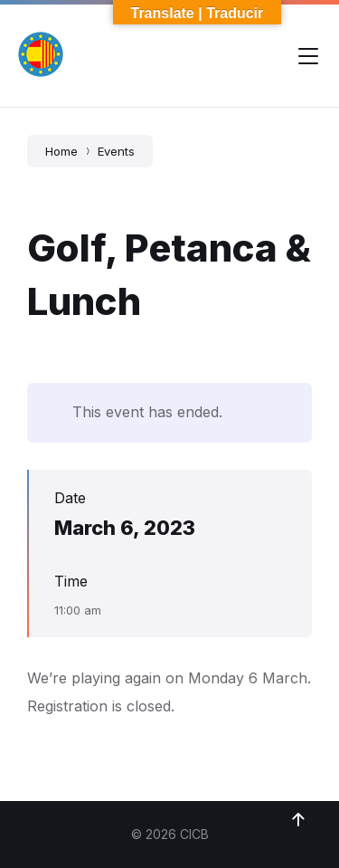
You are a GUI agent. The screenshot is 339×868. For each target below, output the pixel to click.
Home (61, 151)
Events (116, 151)
